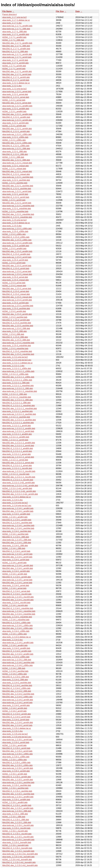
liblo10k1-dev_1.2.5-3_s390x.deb (17, 240)
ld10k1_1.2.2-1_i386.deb (13, 157)
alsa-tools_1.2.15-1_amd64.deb (16, 800)
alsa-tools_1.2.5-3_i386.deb (15, 331)
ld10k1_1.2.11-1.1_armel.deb (15, 460)
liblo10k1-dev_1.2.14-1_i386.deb (17, 543)
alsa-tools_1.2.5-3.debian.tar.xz (16, 223)
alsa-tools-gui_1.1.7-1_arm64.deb (17, 54)
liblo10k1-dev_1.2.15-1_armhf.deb (17, 751)
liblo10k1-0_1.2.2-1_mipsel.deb (16, 174)
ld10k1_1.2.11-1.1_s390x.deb (15, 374)
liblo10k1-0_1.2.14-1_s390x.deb (16, 623)
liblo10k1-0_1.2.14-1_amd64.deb (17, 520)
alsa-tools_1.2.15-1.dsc (13, 731)
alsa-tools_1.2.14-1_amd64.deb (16, 514)
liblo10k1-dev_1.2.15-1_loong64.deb (18, 851)
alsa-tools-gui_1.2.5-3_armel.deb (17, 271)
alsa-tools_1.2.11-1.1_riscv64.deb (17, 468)
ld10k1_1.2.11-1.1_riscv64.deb (16, 474)
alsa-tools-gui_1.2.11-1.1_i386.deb (18, 388)
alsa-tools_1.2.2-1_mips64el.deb (17, 209)
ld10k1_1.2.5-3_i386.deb (13, 334)
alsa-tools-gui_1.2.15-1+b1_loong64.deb (20, 854)
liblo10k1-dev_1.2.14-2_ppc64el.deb (18, 694)
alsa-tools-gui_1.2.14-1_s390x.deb (18, 625)
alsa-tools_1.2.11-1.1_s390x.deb (17, 368)
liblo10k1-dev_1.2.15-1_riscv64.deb (18, 837)
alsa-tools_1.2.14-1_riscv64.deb (16, 603)
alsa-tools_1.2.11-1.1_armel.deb (16, 454)
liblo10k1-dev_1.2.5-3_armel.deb (17, 289)
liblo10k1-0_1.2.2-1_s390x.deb (16, 146)
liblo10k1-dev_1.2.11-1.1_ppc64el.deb (19, 420)
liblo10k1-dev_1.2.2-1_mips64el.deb (18, 214)
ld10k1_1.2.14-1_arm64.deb (15, 574)
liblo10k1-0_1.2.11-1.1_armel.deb (17, 466)
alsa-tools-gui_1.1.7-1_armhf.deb (17, 57)
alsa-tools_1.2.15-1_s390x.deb (16, 757)
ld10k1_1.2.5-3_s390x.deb (14, 234)
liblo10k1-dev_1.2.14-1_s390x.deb (17, 628)
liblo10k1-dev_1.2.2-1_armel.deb (17, 103)
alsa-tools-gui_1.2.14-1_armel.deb (17, 580)
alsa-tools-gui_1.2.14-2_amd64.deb (18, 643)
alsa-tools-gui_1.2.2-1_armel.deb (17, 92)
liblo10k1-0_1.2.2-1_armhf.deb (16, 197)
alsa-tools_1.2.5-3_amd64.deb (16, 246)
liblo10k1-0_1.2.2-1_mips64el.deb (17, 217)
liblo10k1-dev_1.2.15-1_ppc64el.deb (18, 794)
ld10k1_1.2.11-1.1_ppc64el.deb (16, 417)
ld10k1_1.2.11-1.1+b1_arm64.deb (17, 488)
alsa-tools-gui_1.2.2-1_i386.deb (16, 149)
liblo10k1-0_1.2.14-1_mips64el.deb (18, 608)
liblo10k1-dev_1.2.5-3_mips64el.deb (18, 354)
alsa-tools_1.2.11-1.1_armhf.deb (17, 426)
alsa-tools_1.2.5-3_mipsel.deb (15, 280)
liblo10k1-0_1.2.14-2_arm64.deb (17, 714)
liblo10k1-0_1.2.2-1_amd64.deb (16, 117)
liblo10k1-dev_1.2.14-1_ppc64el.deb (18, 528)
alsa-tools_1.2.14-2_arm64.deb (16, 705)
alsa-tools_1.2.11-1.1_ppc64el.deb (18, 411)
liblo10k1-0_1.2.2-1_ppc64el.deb (17, 189)
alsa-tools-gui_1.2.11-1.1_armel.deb (18, 457)
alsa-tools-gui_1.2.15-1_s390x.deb (18, 754)
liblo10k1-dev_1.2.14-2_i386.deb (17, 691)
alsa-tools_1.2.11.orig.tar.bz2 (15, 357)
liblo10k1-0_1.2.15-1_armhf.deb (16, 748)
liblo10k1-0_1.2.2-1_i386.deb (15, 154)
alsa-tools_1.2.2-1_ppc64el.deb (16, 180)
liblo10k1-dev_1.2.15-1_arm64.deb (18, 780)
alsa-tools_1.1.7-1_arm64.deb (15, 63)
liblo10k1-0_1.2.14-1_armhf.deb (16, 551)
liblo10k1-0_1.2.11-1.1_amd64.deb (18, 448)
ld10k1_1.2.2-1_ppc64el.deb (15, 183)
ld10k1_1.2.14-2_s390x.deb (15, 674)
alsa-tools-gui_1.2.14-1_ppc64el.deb (18, 525)
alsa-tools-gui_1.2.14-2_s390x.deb (18, 665)
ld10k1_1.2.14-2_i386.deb (14, 668)
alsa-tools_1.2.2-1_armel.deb (15, 94)
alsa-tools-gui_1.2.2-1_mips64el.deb (18, 206)
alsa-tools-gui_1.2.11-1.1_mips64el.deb (20, 391)
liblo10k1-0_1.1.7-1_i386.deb (15, 52)
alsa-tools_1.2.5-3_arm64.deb (15, 303)
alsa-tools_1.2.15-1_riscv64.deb (16, 828)
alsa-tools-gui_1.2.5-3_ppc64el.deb (18, 306)
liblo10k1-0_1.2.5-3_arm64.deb (16, 320)
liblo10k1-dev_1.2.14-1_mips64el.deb (19, 614)
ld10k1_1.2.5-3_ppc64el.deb (15, 317)
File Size (60, 11)
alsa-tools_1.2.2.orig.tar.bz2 (15, 89)
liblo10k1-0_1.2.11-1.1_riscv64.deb (18, 480)
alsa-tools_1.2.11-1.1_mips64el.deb (18, 386)
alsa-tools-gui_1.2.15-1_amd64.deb (18, 797)
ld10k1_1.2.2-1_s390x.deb (14, 140)
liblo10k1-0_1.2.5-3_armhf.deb (16, 269)
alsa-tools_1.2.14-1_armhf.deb (16, 560)
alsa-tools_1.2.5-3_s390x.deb (15, 231)
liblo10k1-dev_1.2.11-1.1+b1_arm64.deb (20, 494)
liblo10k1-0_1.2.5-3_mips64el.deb (17, 351)
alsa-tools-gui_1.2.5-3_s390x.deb (17, 229)
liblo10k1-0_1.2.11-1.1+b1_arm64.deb (19, 491)
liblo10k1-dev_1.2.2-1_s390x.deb (17, 143)
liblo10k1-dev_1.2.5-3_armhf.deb (17, 266)
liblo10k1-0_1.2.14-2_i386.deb (16, 677)
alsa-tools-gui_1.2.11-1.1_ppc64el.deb (19, 414)
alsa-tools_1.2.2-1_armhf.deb (15, 194)
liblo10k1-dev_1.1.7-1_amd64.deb (17, 43)
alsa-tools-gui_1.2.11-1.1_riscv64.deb (19, 471)
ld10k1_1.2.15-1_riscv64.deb (15, 831)
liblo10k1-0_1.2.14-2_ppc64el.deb (17, 685)
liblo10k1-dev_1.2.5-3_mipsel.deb (17, 297)
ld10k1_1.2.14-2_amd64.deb (15, 645)
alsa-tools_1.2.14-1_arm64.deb (16, 571)
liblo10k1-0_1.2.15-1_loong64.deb (17, 848)
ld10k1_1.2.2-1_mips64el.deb (15, 211)
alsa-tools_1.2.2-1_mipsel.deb (15, 166)
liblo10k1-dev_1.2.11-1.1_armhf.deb (18, 446)
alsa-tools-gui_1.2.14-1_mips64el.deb (19, 611)
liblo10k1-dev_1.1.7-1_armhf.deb (17, 74)
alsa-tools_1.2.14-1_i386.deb (15, 546)
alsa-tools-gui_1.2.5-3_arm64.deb (17, 300)
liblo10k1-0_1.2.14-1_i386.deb (16, 537)
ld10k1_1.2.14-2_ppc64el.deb (15, 671)
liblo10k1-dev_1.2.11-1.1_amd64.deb (19, 443)
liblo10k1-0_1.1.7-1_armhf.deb (16, 80)
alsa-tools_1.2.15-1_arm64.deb (16, 771)
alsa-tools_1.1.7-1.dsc (12, 23)
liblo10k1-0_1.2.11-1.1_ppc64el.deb (18, 423)
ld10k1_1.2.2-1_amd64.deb (14, 112)
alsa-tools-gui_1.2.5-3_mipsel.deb (17, 274)
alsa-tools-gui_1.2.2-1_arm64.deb (17, 120)
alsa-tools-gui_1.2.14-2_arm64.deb (18, 700)
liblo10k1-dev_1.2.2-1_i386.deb (16, 160)
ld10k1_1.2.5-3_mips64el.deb (15, 349)
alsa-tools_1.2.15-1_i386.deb (15, 814)
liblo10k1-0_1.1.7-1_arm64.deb (16, 77)
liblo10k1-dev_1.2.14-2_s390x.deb (17, 697)
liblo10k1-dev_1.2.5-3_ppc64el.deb (18, 326)
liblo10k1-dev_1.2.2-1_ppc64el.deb (18, 186)
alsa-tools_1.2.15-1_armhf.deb (16, 742)
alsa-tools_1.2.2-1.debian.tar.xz (16, 83)
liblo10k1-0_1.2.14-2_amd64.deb (17, 651)
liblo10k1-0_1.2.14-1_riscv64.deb (17, 594)
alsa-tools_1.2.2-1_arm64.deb (15, 123)
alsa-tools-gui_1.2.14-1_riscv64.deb (18, 597)
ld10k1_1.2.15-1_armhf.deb (14, 745)
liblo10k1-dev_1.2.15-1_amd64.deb (18, 808)
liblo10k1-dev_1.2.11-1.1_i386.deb (18, 400)
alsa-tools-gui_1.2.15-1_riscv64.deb (18, 825)
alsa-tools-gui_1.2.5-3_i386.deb (16, 328)
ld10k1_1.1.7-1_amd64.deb (14, 37)
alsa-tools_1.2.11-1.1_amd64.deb (17, 434)
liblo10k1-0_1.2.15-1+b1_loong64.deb (19, 862)
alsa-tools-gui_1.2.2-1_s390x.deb (17, 134)
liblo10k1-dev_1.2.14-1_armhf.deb (17, 557)
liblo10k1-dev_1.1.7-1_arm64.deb (17, 71)
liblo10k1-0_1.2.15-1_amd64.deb (17, 805)
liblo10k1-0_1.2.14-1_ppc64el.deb (17, 523)
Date (78, 11)
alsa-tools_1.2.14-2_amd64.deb (16, 648)
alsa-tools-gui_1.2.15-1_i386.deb (17, 811)
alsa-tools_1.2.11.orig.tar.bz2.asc (17, 360)
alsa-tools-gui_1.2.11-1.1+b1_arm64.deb (20, 486)
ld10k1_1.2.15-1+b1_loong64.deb (17, 860)
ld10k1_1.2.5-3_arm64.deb (14, 311)
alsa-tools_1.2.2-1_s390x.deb (15, 137)
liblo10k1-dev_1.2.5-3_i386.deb (16, 340)
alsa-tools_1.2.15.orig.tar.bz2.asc (17, 737)
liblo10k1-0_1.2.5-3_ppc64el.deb (17, 323)
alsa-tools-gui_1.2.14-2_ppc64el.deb (18, 663)
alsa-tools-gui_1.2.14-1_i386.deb (17, 540)
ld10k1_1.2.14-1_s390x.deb (15, 634)
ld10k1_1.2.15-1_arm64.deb (15, 774)
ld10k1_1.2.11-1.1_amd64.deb (16, 437)
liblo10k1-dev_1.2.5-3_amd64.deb (17, 251)
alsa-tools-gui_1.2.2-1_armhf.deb (17, 191)
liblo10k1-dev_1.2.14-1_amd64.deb (18, 511)
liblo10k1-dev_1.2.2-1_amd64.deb (17, 114)
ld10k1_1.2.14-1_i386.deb (14, 548)
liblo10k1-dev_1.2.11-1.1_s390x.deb (18, 377)
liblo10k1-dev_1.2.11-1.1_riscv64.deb (19, 477)
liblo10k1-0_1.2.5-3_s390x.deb (16, 237)
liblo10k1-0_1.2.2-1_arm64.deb (16, 131)
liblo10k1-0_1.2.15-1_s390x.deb (16, 763)
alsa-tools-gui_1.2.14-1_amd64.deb (18, 508)
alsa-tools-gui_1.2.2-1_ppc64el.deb (18, 177)
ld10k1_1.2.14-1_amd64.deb (15, 517)
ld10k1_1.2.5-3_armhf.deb (14, 263)
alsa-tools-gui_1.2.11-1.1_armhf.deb (18, 431)
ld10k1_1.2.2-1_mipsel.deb (14, 169)
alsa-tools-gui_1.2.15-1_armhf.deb (17, 740)
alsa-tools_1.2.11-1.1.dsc (13, 366)
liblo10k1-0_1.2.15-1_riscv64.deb (17, 834)
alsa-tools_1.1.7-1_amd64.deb (16, 34)
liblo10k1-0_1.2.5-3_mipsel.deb (16, 294)
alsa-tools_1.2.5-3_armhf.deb (15, 260)
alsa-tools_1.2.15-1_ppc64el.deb (17, 785)
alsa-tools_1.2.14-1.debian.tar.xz (17, 497)
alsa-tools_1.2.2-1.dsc (12, 86)
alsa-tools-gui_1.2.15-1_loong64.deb (18, 840)
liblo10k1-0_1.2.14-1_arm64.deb (17, 577)
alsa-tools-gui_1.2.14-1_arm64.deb (18, 566)
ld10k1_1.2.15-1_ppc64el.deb (15, 788)
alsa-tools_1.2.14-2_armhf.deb (16, 720)
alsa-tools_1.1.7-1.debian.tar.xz (16, 20)
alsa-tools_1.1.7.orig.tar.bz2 (15, 17)
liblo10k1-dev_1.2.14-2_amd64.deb (18, 654)
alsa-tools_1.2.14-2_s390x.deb (16, 657)
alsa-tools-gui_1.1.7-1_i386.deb (16, 29)
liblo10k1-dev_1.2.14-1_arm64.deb (18, 568)
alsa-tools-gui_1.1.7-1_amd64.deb (17, 26)
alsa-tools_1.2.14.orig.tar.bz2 (15, 503)
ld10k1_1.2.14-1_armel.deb (14, 588)
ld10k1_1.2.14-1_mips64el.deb (16, 620)
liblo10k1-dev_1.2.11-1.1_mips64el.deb (20, 409)
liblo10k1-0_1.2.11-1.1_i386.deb (16, 403)
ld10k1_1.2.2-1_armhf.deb (14, 200)
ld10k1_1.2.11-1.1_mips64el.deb (17, 397)
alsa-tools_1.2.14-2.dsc (13, 640)
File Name (7, 11)
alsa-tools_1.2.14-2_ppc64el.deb (17, 683)
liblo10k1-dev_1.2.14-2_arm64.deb (18, 723)
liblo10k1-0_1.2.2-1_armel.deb (16, 97)
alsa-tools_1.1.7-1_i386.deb (15, 32)
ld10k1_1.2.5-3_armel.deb (14, 283)
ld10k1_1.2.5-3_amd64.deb (14, 249)
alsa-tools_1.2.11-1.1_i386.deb (16, 383)
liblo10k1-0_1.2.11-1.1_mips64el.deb (19, 406)
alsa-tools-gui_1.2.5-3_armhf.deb (17, 257)
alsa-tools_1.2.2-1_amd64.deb (16, 109)
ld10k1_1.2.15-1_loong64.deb (15, 845)
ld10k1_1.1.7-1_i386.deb (13, 40)
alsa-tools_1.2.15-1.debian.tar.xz (17, 728)
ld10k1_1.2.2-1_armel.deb (14, 100)
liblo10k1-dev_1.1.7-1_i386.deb (16, 46)
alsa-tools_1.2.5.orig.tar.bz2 (15, 220)
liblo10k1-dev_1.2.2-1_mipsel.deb (17, 171)
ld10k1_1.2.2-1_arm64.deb (14, 126)
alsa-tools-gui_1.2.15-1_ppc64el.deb (18, 782)
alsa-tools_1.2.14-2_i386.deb (15, 680)
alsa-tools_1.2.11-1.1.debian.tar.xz (17, 363)
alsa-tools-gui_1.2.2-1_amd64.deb (17, 106)
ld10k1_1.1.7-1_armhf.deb (14, 69)
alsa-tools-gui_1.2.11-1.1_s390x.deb (18, 371)
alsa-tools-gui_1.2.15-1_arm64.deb (18, 768)
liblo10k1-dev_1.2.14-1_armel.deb (17, 583)
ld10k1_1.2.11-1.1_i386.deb (15, 394)
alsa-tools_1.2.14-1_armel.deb (16, 585)
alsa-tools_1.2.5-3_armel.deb (15, 277)
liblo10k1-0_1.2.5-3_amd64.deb (16, 254)
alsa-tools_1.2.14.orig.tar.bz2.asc (17, 506)
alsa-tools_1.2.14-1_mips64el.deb (17, 617)
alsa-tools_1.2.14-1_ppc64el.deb (17, 531)
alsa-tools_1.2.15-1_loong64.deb (17, 842)
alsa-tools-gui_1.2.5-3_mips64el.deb (18, 343)
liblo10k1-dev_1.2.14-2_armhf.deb (17, 725)
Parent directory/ (10, 14)
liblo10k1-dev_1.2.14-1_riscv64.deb (18, 600)
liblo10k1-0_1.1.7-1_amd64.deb (16, 49)
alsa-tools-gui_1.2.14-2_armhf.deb (17, 703)
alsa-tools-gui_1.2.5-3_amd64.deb (17, 243)
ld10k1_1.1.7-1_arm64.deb (14, 66)
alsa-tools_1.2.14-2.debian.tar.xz (17, 637)
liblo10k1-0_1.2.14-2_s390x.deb (16, 688)
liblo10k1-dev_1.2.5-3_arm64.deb (17, 314)
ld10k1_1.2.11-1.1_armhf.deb (15, 440)
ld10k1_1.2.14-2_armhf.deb (14, 711)
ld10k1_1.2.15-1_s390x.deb (15, 760)
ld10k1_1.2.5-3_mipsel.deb (14, 286)
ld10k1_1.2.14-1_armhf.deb (14, 563)
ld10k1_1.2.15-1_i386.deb (14, 817)
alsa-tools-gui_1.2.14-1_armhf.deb (17, 554)
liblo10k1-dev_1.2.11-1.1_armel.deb (18, 463)
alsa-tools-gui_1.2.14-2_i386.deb (17, 660)
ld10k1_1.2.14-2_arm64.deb (15, 708)
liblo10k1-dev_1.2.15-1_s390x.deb (17, 765)
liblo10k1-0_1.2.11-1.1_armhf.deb (17, 451)
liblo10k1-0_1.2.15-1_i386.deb (16, 820)
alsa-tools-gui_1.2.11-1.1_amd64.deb (19, 428)
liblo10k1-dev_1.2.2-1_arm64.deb (17, 129)
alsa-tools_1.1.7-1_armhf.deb (15, 60)
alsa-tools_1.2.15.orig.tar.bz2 (15, 734)
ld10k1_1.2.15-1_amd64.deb (15, 802)
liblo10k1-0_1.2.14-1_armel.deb (16, 591)
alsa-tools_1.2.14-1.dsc (13, 500)
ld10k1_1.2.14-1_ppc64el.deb (15, 534)
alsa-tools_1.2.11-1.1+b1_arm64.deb (19, 483)
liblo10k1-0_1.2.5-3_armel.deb (16, 291)
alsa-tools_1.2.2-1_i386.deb (15, 152)
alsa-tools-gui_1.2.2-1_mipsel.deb (17, 163)
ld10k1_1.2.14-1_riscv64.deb (15, 605)
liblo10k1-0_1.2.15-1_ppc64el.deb (17, 791)
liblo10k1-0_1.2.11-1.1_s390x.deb (17, 380)
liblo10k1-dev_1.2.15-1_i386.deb (17, 823)
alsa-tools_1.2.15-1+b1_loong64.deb (18, 857)
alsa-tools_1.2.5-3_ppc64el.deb (16, 309)
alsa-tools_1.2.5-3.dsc (12, 226)
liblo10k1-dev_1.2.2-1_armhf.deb (17, 203)
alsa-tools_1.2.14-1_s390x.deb (16, 631)
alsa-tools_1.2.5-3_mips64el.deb (17, 346)
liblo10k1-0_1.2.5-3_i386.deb (15, 337)
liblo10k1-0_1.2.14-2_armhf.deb (16, 717)
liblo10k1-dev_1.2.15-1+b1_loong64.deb (20, 865)
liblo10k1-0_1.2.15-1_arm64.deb (17, 777)
